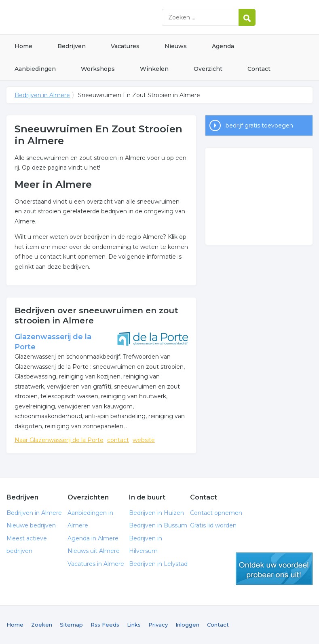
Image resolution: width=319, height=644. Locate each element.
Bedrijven (72, 46)
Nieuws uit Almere (94, 551)
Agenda (223, 46)
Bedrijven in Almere (108, 17)
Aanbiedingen (35, 69)
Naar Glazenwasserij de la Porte (59, 440)
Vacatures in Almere (96, 564)
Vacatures (125, 46)
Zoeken (42, 625)
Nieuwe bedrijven (31, 525)
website (144, 440)
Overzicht (208, 69)
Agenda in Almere (93, 538)
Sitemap (71, 625)
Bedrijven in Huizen (156, 513)
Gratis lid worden (213, 525)
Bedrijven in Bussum (158, 525)
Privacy (158, 625)
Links (134, 625)
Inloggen (187, 625)
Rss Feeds (105, 625)
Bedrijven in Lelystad (158, 564)
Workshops (98, 69)
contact (118, 440)
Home (23, 46)
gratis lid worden (274, 569)
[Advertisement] (259, 196)
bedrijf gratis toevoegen (259, 125)
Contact (259, 69)
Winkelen (154, 69)
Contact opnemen (216, 513)
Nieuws (176, 46)
